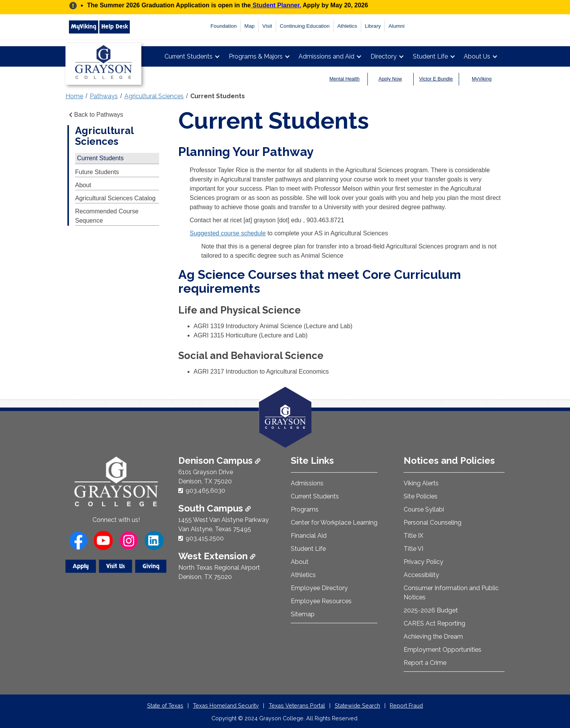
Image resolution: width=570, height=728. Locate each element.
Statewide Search (357, 705)
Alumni (397, 26)
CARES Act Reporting (434, 623)
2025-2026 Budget (431, 610)
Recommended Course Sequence (107, 216)
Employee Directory (319, 588)
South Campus (215, 508)
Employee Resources (321, 601)
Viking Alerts (421, 483)
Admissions (307, 483)
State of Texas (165, 705)
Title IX (413, 536)
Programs (305, 509)
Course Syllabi (424, 509)
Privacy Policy (423, 562)
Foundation (224, 26)
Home (74, 96)
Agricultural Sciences (154, 96)
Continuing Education (305, 26)
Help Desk (115, 27)
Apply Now (390, 79)
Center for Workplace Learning (334, 523)
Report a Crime (425, 663)
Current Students (189, 56)
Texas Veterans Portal (297, 705)
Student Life (430, 56)
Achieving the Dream (433, 637)
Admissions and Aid (326, 56)
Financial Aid (309, 536)
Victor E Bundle (436, 79)
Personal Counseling (433, 523)
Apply (81, 566)
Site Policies (421, 496)
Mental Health (345, 79)
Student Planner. (276, 5)
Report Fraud (406, 705)
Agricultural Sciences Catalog (115, 198)
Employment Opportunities (443, 650)
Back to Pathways (95, 115)
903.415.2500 (205, 538)
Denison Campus (219, 460)
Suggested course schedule (228, 233)
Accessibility (421, 575)
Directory (384, 56)
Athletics (347, 26)
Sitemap (303, 614)
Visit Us (116, 566)
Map (250, 26)
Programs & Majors (256, 56)
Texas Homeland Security (226, 705)
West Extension (217, 556)
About (83, 185)
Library (373, 26)
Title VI (413, 549)
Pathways (104, 96)
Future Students (97, 172)
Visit (267, 26)
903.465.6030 (205, 491)
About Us (477, 56)
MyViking (84, 27)
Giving (151, 566)
